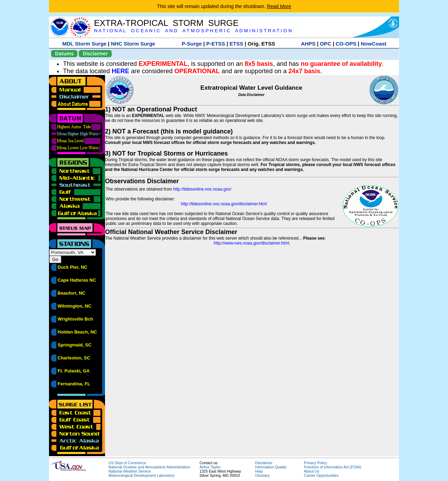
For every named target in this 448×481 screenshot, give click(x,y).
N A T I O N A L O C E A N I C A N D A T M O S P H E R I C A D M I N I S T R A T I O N (193, 31)
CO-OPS (346, 44)
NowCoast (374, 44)
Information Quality (271, 467)
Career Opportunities (321, 475)
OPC (326, 44)
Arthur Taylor (210, 467)
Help (259, 471)
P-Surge (192, 44)
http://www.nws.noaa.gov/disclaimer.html (251, 243)
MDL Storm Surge (84, 44)
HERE (120, 71)
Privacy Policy (315, 463)
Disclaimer (95, 53)
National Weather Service (130, 471)
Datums (64, 53)
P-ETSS (216, 44)
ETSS (236, 44)
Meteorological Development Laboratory (142, 475)
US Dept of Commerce (127, 463)
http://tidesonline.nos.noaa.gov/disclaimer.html (224, 204)
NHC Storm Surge (133, 44)
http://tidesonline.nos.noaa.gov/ (202, 189)
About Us (311, 471)
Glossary (262, 475)
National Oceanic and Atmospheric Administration (149, 467)
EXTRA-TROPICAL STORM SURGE (166, 23)
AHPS (308, 44)
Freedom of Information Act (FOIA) (332, 467)
